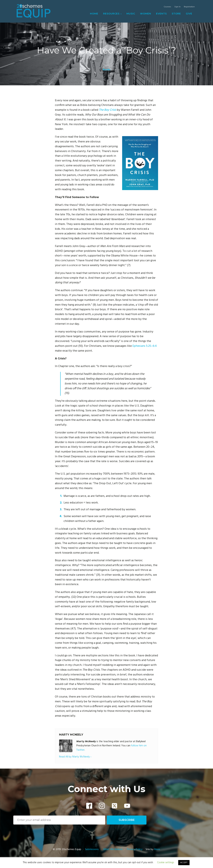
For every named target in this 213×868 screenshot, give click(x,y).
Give (189, 14)
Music (131, 14)
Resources (111, 14)
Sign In (177, 7)
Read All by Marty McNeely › (75, 757)
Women (146, 14)
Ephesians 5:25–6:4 (145, 346)
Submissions (92, 849)
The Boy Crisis (107, 110)
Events (161, 14)
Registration (189, 7)
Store (176, 14)
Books (107, 70)
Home (94, 14)
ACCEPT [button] (184, 863)
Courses (167, 7)
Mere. (157, 849)
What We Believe (113, 849)
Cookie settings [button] (166, 863)
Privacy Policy (135, 849)
